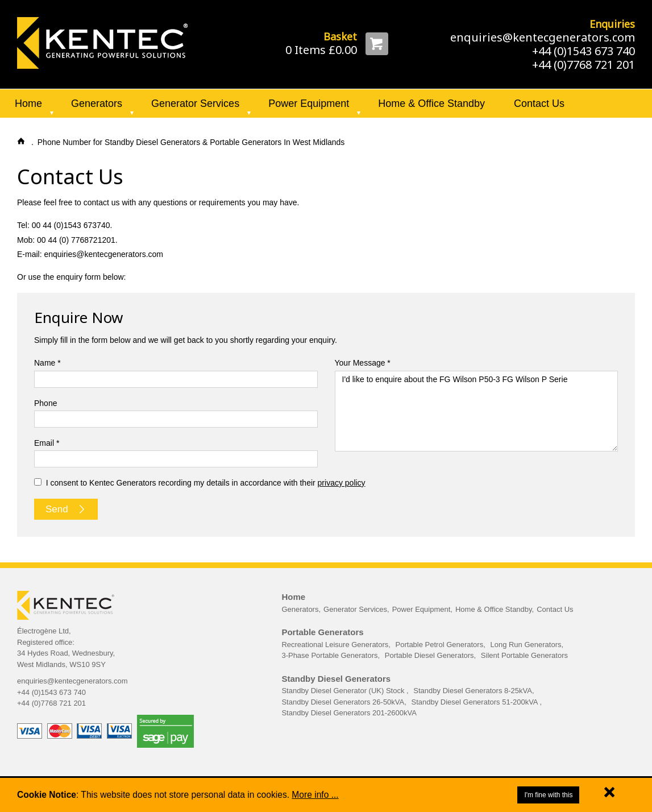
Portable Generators (322, 632)
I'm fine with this (548, 795)
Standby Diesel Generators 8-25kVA (473, 691)
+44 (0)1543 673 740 (584, 51)
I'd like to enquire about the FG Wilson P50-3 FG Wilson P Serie (477, 411)
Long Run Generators (526, 645)
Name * (47, 363)
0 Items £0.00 (321, 50)
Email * (47, 443)
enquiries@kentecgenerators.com (543, 37)
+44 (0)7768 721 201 (584, 65)
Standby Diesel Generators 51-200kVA (475, 702)
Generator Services (195, 103)
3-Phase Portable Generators (329, 655)
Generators (97, 103)
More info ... (315, 795)
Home (28, 103)
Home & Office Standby (431, 103)
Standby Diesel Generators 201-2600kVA (349, 713)
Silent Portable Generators (524, 655)
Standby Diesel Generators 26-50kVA (343, 702)
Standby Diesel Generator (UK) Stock (344, 691)
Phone (45, 403)
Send (66, 509)
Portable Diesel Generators (429, 655)
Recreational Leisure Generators (335, 645)
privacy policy (342, 483)
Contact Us (539, 103)
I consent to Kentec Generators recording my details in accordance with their (200, 483)
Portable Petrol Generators (440, 645)
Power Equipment (309, 103)
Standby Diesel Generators (336, 679)
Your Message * (363, 363)
